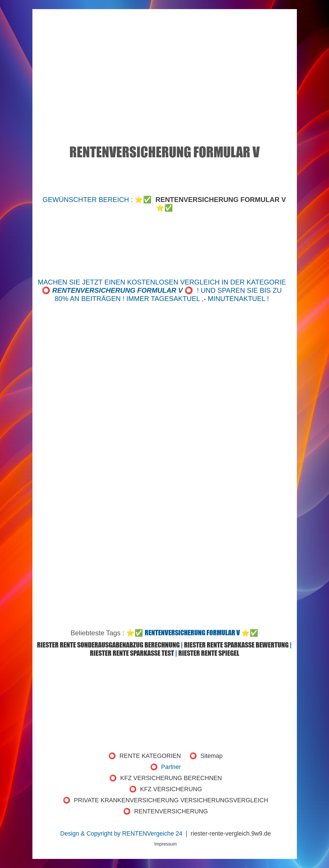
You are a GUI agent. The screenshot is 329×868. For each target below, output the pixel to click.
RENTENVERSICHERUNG (171, 811)
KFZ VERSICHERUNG (171, 789)
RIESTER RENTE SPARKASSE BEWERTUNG (236, 645)
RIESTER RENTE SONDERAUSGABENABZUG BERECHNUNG (108, 645)
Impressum (165, 844)
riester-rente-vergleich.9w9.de (231, 834)
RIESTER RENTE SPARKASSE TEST (132, 653)
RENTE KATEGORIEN (150, 756)
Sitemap (212, 756)
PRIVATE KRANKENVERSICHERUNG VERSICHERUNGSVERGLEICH (171, 800)
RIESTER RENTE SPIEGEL (209, 653)
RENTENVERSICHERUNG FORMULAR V (221, 200)
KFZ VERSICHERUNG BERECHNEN (171, 778)
